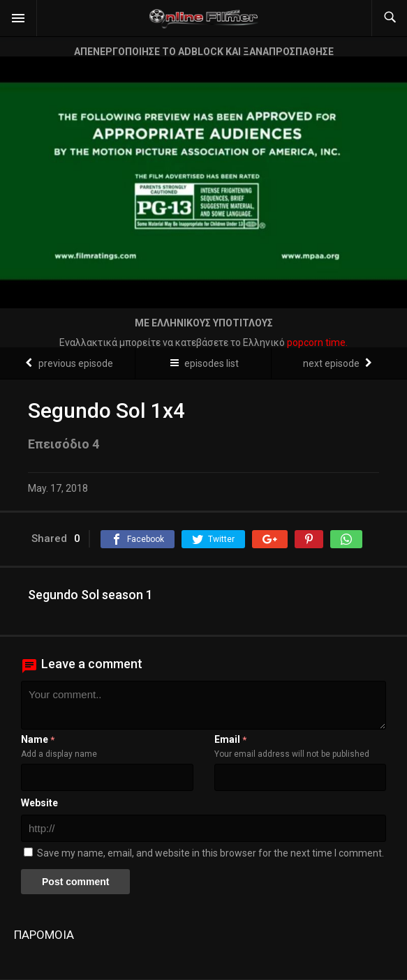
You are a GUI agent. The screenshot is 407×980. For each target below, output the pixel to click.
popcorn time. (317, 342)
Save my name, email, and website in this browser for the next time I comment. (210, 853)
